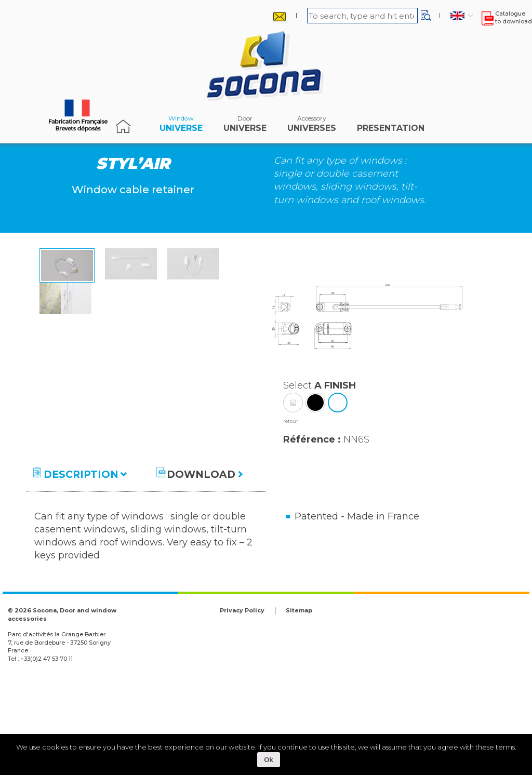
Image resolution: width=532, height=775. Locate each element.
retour (291, 515)
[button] (426, 16)
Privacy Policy (242, 704)
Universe (181, 126)
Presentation (391, 126)
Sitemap (299, 704)
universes (312, 126)
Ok (268, 760)
